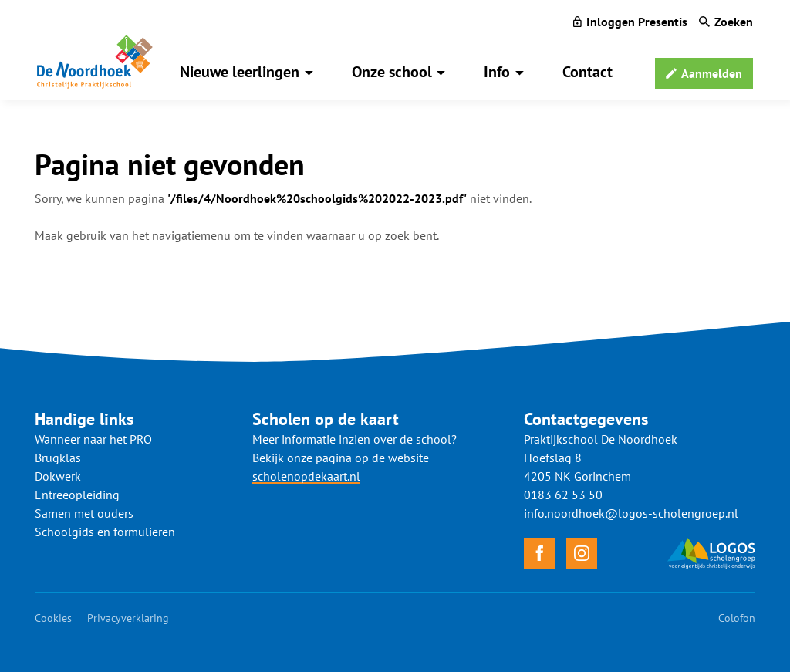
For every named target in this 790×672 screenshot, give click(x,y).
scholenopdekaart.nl (306, 476)
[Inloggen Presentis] (630, 22)
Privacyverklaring (128, 618)
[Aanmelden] (704, 73)
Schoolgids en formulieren (105, 532)
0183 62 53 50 (563, 495)
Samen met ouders (84, 513)
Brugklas (58, 458)
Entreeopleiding (77, 495)
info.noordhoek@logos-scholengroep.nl (631, 513)
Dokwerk (58, 476)
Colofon (737, 618)
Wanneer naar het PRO (93, 439)
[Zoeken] (726, 22)
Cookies (53, 618)
